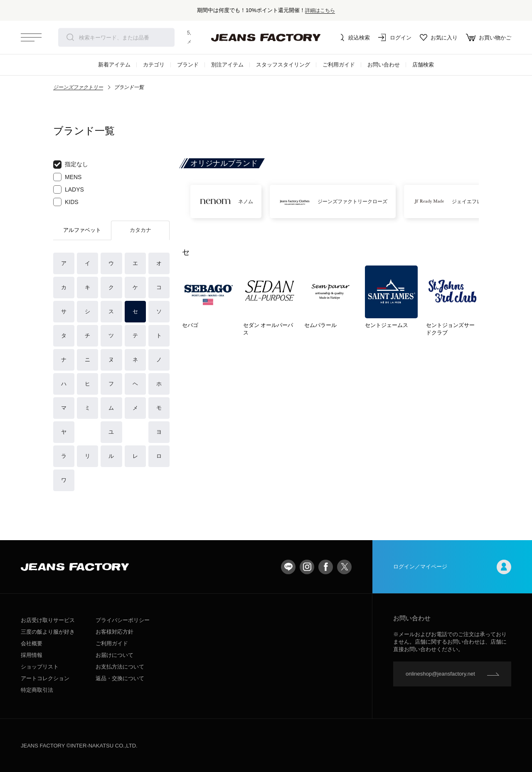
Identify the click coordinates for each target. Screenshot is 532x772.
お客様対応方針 (115, 632)
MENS (67, 177)
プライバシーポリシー (123, 620)
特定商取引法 (37, 690)
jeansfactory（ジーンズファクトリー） (266, 37)
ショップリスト (40, 667)
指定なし (71, 165)
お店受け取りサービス (48, 620)
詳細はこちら (320, 10)
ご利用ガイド (339, 65)
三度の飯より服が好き (48, 632)
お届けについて (115, 655)
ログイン (395, 37)
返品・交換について (120, 678)
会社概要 (32, 643)
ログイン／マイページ (452, 567)
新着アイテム (114, 65)
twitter (344, 567)
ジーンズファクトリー (78, 87)
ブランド (188, 65)
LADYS (69, 189)
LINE (288, 567)
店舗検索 (423, 65)
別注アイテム (227, 65)
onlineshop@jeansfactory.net (440, 674)
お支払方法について (120, 667)
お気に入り (439, 37)
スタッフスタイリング (283, 65)
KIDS (66, 202)
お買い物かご (489, 37)
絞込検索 (353, 37)
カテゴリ (154, 65)
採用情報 (32, 655)
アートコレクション (45, 678)
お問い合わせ (384, 65)
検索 (70, 37)
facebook (326, 567)
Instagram (307, 567)
